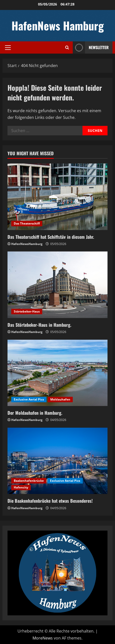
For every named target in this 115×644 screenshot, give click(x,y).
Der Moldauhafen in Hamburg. (35, 413)
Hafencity (21, 487)
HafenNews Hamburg (58, 26)
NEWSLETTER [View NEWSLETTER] (91, 47)
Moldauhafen (60, 399)
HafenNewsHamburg (27, 244)
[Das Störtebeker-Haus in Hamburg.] (57, 285)
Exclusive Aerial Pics (29, 399)
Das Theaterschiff (27, 223)
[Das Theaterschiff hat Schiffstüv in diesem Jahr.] (57, 197)
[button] (8, 48)
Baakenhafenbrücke (29, 481)
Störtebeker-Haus (27, 311)
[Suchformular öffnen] (67, 47)
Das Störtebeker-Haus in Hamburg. (39, 325)
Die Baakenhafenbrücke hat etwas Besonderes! (50, 501)
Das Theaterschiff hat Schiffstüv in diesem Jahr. (51, 237)
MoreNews (43, 638)
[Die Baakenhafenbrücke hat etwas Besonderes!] (57, 461)
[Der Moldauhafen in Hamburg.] (57, 373)
